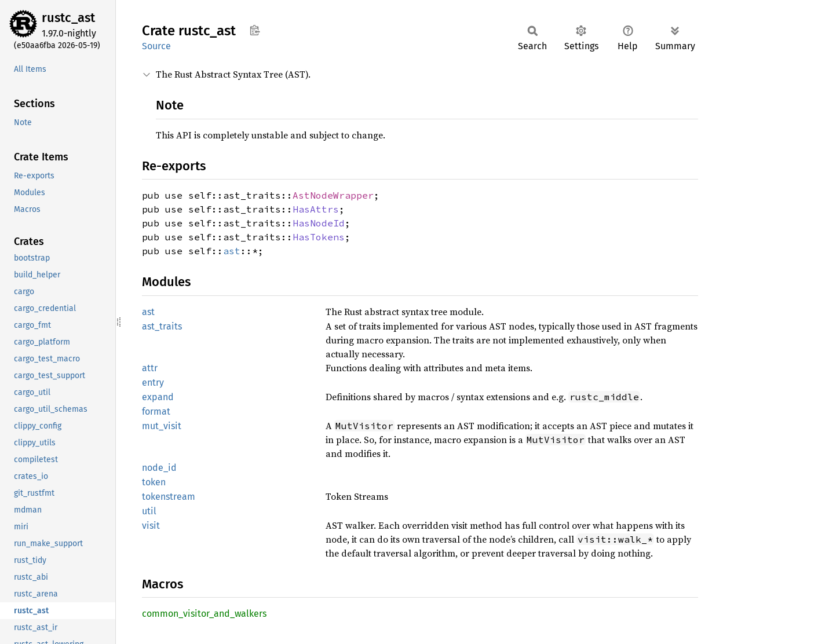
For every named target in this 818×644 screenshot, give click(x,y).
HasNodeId (319, 223)
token (154, 482)
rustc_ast (68, 18)
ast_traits (162, 326)
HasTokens (319, 237)
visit (151, 526)
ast (232, 251)
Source (156, 46)
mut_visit (162, 426)
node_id (159, 468)
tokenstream (169, 497)
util (149, 511)
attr (150, 368)
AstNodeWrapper (333, 195)
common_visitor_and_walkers (204, 614)
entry (153, 383)
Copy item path (255, 30)
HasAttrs (316, 209)
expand (158, 397)
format (156, 411)
